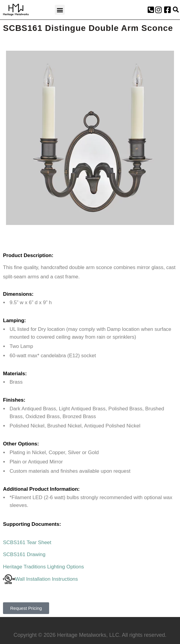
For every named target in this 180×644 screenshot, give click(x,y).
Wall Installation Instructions (40, 579)
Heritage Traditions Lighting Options (43, 567)
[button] (60, 10)
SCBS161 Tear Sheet (27, 542)
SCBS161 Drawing (24, 554)
